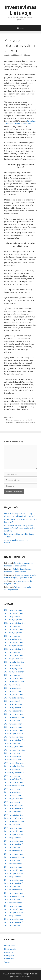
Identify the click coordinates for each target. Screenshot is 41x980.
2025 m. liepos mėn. (13, 626)
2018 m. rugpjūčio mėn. (14, 808)
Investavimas (10, 946)
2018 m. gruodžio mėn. (14, 799)
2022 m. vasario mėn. (13, 688)
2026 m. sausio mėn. (13, 610)
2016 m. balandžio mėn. (14, 896)
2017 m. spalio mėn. (13, 838)
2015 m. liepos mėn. (13, 925)
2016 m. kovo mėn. (12, 899)
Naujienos (10, 418)
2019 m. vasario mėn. (13, 792)
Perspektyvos (10, 959)
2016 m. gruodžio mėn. (14, 870)
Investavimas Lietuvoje (20, 10)
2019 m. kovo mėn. (12, 789)
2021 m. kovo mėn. (12, 720)
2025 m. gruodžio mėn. (14, 613)
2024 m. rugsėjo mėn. (13, 633)
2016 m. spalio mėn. (13, 877)
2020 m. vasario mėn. (13, 756)
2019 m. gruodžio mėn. (14, 763)
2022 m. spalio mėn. (13, 665)
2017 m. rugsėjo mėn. (13, 841)
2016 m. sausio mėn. (13, 906)
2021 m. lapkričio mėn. (14, 698)
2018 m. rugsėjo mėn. (13, 805)
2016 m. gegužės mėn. (14, 893)
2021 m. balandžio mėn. (14, 717)
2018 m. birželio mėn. (13, 815)
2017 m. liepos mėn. (13, 847)
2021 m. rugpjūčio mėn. (14, 707)
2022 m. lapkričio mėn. (14, 662)
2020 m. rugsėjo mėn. (13, 737)
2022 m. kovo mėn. (12, 685)
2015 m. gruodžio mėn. (14, 909)
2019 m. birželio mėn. (13, 779)
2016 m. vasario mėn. (13, 903)
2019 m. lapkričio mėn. (14, 766)
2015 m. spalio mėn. (13, 916)
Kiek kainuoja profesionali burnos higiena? (21, 422)
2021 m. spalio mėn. (13, 701)
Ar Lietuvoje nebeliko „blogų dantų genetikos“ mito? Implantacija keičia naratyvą (19, 528)
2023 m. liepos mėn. (13, 652)
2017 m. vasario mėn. (13, 864)
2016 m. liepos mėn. (13, 886)
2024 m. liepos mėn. (13, 636)
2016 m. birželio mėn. (13, 890)
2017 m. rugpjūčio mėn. (14, 844)
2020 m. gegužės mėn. (14, 747)
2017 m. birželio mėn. (13, 851)
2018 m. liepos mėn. (13, 812)
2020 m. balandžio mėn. (14, 750)
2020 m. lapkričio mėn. (14, 734)
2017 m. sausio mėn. (13, 867)
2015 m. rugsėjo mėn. (13, 919)
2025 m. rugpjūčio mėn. (14, 623)
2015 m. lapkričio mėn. (14, 912)
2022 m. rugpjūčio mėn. (14, 672)
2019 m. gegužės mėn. (14, 782)
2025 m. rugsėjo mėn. (13, 620)
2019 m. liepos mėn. (13, 776)
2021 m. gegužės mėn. (14, 714)
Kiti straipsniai (10, 949)
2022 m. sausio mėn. (13, 691)
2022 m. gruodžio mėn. (14, 659)
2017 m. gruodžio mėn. (14, 831)
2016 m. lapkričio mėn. (14, 873)
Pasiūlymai (9, 956)
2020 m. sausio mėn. (13, 760)
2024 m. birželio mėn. (13, 639)
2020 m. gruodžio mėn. (14, 730)
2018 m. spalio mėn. (13, 802)
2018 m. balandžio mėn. (14, 821)
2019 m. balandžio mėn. (14, 786)
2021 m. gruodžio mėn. (14, 694)
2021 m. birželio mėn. (13, 711)
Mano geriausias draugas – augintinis (19, 420)
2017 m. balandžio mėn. (14, 857)
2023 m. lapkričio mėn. (14, 646)
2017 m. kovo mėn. (12, 860)
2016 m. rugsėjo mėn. (13, 880)
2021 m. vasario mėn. (13, 724)
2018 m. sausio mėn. (13, 828)
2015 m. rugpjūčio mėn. (14, 922)
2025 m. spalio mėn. (13, 616)
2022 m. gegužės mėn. (14, 678)
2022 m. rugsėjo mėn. (13, 668)
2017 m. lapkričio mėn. (14, 834)
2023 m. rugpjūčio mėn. (14, 649)
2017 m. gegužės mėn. (14, 854)
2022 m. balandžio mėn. (14, 681)
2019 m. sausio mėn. (13, 795)
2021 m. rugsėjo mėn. (13, 704)
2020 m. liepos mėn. (13, 743)
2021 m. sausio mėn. (13, 727)
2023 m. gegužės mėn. (14, 655)
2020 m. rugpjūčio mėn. (14, 740)
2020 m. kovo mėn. (12, 753)
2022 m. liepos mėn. (13, 675)
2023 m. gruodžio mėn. (14, 642)
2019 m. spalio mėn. (13, 769)
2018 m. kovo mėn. (12, 825)
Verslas (7, 962)
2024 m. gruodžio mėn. (14, 629)
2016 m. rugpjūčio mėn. (14, 883)
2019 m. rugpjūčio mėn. (14, 773)
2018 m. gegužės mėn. (14, 818)
